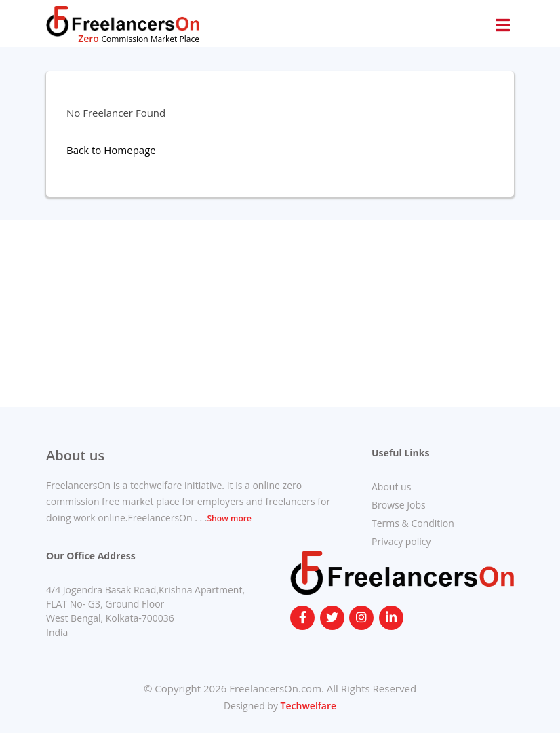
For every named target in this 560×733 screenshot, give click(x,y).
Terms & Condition (413, 523)
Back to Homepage (111, 150)
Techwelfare (307, 706)
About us (391, 487)
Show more (229, 518)
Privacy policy (401, 541)
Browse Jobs (399, 505)
